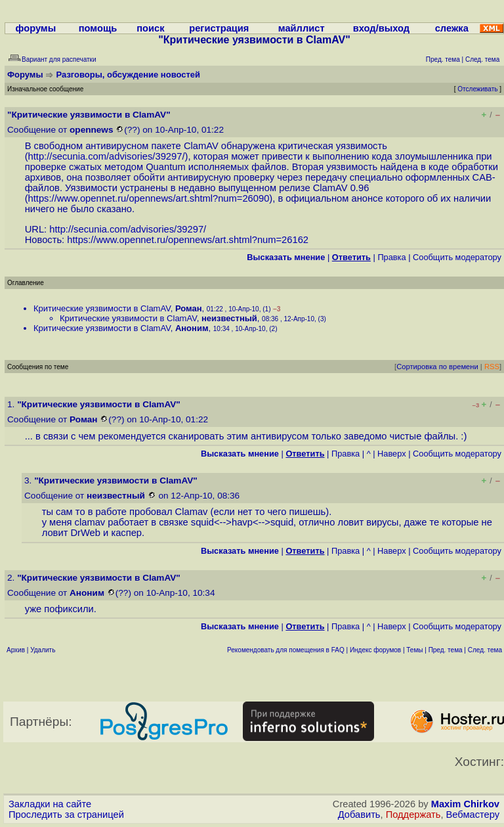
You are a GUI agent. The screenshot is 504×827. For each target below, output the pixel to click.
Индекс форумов (375, 650)
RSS (492, 367)
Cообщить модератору (457, 257)
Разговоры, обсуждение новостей (129, 75)
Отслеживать (477, 89)
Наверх (392, 454)
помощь (98, 28)
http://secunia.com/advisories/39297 (105, 156)
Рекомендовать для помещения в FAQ (286, 650)
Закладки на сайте (50, 804)
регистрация (219, 28)
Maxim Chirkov (465, 804)
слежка (452, 28)
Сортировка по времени (437, 367)
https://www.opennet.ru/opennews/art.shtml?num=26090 (149, 198)
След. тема (485, 650)
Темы (414, 650)
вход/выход (381, 28)
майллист (302, 28)
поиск (150, 28)
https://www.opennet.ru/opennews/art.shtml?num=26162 (188, 240)
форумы (36, 28)
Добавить (359, 815)
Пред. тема (446, 650)
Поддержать (413, 815)
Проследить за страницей (66, 815)
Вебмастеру (473, 815)
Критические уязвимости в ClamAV (102, 308)
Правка (391, 257)
